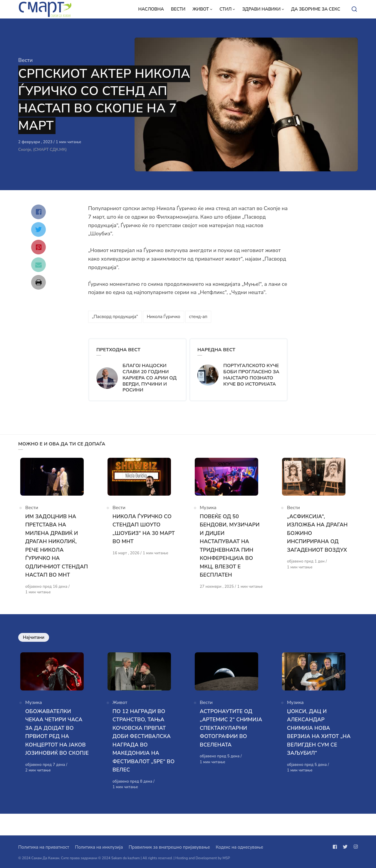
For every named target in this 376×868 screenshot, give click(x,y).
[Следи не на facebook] (336, 847)
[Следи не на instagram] (355, 847)
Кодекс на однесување (239, 847)
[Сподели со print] (38, 282)
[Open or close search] (354, 9)
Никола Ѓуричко (164, 317)
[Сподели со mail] (38, 265)
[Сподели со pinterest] (38, 247)
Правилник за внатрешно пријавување (169, 847)
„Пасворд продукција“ (115, 317)
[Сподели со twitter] (38, 229)
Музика (208, 514)
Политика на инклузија (99, 847)
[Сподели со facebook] (38, 212)
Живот (120, 724)
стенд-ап (198, 317)
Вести (25, 60)
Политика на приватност (44, 847)
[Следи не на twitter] (345, 847)
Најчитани (34, 652)
